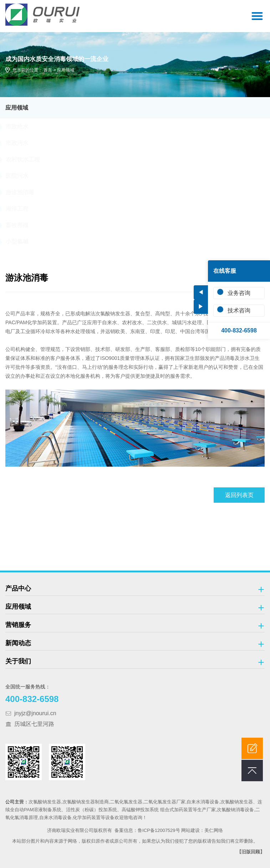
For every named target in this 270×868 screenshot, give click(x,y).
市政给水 (24, 127)
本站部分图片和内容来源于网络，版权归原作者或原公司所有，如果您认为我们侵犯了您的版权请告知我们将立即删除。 (135, 841)
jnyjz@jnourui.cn (35, 713)
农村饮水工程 (29, 159)
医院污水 (24, 176)
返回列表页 (239, 495)
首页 (48, 70)
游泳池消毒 (26, 192)
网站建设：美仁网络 (202, 830)
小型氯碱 (24, 242)
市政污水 (24, 143)
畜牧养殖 (24, 225)
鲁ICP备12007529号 (159, 830)
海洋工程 (24, 209)
